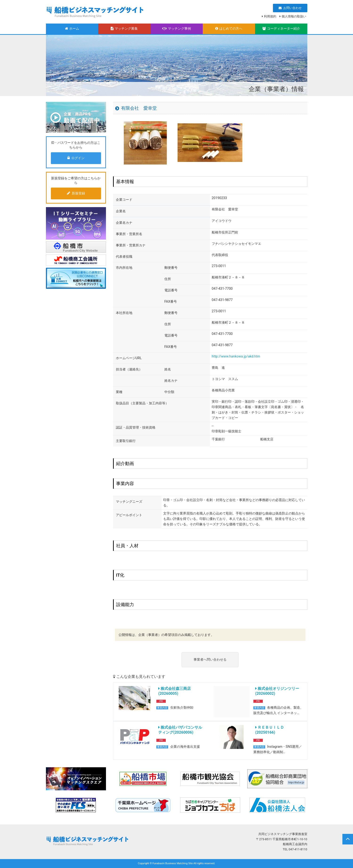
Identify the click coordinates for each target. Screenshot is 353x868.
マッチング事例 (177, 29)
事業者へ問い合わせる (210, 660)
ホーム (72, 29)
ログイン (76, 158)
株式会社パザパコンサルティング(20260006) (180, 730)
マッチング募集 (124, 29)
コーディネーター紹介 (281, 29)
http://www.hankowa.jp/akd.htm (236, 356)
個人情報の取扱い (294, 16)
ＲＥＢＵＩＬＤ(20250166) (270, 730)
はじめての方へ (229, 29)
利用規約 (270, 16)
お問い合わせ (290, 8)
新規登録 (76, 193)
